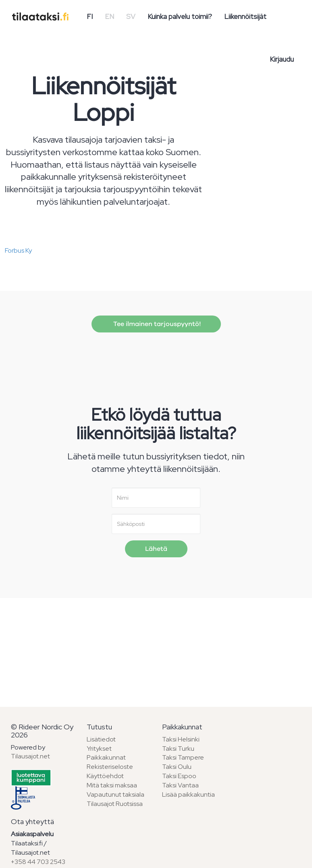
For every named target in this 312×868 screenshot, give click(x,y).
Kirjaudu (282, 59)
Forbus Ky (18, 250)
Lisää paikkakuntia (188, 794)
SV (131, 17)
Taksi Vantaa (180, 785)
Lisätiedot (101, 739)
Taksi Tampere (183, 757)
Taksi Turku (178, 749)
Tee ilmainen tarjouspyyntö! (156, 324)
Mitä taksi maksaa (112, 785)
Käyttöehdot (105, 776)
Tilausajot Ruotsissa (115, 804)
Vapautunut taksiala (115, 794)
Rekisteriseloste (110, 767)
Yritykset (99, 749)
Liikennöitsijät (245, 17)
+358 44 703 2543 (38, 862)
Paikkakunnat (106, 757)
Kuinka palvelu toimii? (180, 17)
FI (90, 17)
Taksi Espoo (179, 776)
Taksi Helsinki (181, 739)
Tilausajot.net (30, 756)
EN (109, 17)
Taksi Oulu (177, 767)
